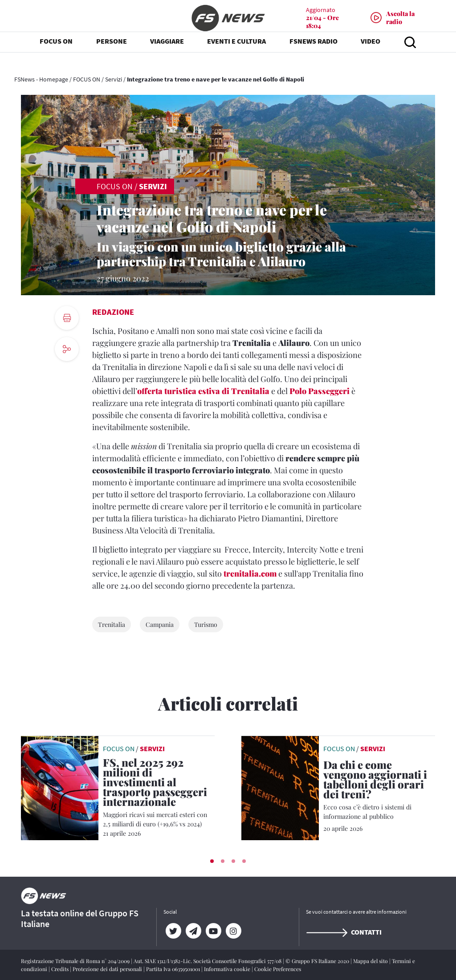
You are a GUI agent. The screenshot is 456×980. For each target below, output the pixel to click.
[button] (212, 861)
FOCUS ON (87, 79)
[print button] (67, 318)
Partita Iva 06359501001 (174, 969)
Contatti (344, 932)
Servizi (114, 79)
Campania (160, 624)
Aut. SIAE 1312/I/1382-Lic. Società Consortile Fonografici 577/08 (208, 961)
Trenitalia (112, 624)
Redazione (113, 312)
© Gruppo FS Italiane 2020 (318, 961)
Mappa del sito (371, 961)
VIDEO (370, 53)
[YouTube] (214, 931)
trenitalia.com (250, 573)
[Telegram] (193, 931)
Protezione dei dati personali (108, 969)
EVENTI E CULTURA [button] (236, 53)
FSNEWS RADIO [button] (313, 53)
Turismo (206, 624)
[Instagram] (234, 931)
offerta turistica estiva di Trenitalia (203, 391)
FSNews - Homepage (41, 79)
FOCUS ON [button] (56, 53)
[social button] (67, 349)
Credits (61, 969)
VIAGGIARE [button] (167, 53)
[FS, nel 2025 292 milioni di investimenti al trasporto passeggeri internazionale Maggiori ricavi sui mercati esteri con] (159, 793)
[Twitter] (173, 931)
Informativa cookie (228, 969)
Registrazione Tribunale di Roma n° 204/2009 (76, 961)
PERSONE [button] (112, 53)
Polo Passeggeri (320, 391)
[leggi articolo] (60, 787)
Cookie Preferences (278, 969)
